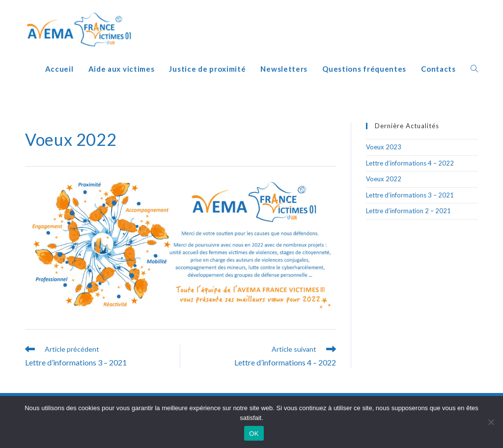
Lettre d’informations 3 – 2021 (410, 195)
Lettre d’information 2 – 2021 (408, 211)
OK (254, 434)
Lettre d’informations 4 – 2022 (410, 163)
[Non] (491, 422)
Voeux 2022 (384, 179)
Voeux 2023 (384, 147)
